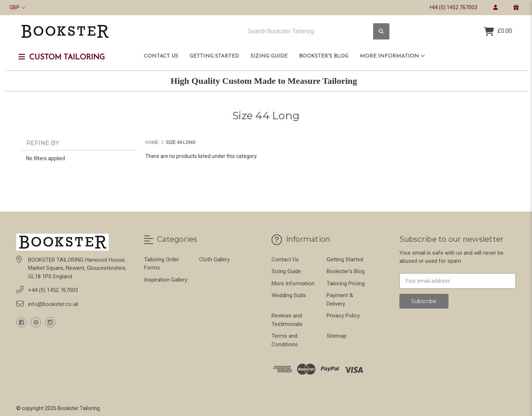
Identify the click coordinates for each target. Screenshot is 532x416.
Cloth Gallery (214, 259)
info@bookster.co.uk (53, 304)
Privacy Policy (343, 316)
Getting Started (214, 56)
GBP (17, 7)
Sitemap (337, 336)
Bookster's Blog (324, 56)
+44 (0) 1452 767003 (453, 7)
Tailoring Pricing (346, 283)
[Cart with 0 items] (498, 31)
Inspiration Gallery (166, 280)
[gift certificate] (516, 7)
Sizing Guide (269, 56)
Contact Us (161, 56)
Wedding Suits (289, 295)
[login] (495, 7)
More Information (392, 56)
